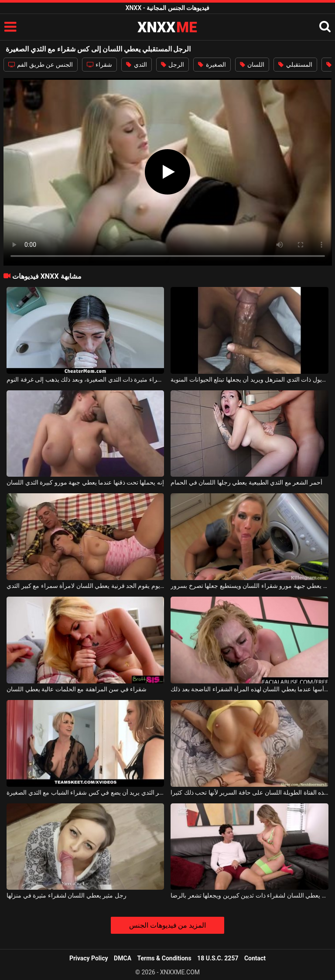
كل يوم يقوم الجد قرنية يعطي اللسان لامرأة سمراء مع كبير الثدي (85, 586)
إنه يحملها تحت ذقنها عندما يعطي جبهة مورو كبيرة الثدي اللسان (85, 482)
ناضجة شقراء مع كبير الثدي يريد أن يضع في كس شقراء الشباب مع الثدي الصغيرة (85, 792)
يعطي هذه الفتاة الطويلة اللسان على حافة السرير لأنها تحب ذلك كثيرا (249, 792)
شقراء (99, 65)
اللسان (252, 65)
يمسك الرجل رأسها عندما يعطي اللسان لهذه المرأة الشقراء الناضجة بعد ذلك (249, 689)
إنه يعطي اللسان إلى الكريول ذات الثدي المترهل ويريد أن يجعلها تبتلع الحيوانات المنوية (249, 379)
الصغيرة (212, 65)
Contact (255, 958)
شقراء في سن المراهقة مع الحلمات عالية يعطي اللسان (77, 689)
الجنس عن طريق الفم (41, 65)
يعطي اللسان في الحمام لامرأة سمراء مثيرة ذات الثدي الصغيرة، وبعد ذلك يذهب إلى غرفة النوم (85, 379)
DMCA (123, 958)
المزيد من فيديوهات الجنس (168, 925)
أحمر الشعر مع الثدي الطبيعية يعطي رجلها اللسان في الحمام (246, 482)
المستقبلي (295, 65)
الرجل (173, 65)
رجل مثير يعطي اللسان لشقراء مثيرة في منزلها (66, 895)
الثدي (136, 65)
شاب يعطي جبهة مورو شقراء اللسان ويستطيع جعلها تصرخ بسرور (249, 586)
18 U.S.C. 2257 (218, 958)
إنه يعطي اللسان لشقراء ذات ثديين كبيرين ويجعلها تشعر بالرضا (249, 895)
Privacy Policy (89, 958)
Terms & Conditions (164, 958)
